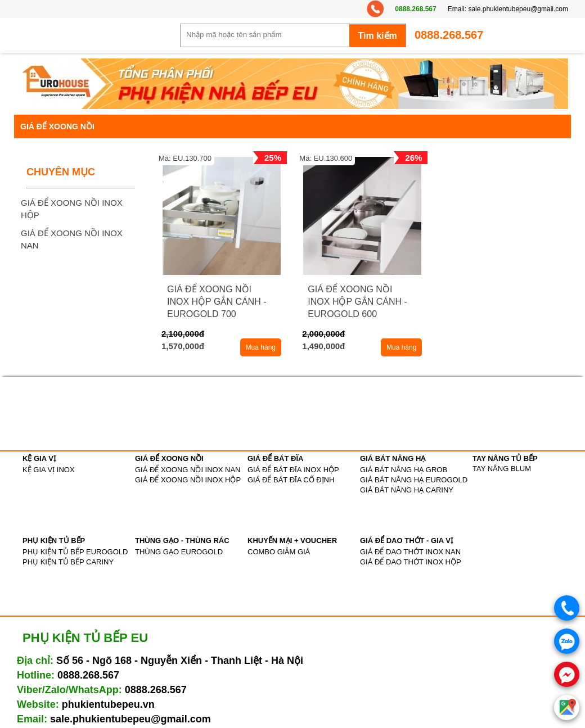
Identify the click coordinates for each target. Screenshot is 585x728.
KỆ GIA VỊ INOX (49, 470)
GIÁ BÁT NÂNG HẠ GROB (404, 470)
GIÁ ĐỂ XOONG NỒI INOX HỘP (188, 480)
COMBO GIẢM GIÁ (279, 552)
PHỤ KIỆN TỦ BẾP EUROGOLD (75, 552)
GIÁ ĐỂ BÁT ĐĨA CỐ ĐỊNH (291, 480)
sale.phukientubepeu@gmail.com (518, 9)
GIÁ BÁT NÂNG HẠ (393, 458)
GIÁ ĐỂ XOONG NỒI (169, 458)
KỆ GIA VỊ (39, 458)
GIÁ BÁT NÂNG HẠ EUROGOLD (414, 480)
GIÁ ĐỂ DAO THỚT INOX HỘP (411, 562)
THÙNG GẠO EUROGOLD (179, 552)
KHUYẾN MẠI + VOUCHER (292, 541)
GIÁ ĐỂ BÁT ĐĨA (275, 458)
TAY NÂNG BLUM (502, 469)
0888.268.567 (415, 9)
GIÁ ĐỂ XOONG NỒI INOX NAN (188, 470)
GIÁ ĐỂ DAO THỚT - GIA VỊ (406, 541)
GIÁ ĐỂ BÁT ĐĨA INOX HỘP (293, 470)
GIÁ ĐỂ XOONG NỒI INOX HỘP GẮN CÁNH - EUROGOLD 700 (217, 302)
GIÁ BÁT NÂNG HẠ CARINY (407, 490)
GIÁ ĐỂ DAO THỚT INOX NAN (410, 552)
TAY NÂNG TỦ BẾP (505, 458)
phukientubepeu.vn (108, 704)
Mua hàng (261, 347)
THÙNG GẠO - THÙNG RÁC (182, 541)
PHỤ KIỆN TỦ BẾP (54, 541)
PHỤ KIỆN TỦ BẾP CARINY (68, 562)
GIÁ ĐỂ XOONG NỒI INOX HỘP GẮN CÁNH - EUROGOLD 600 (357, 302)
